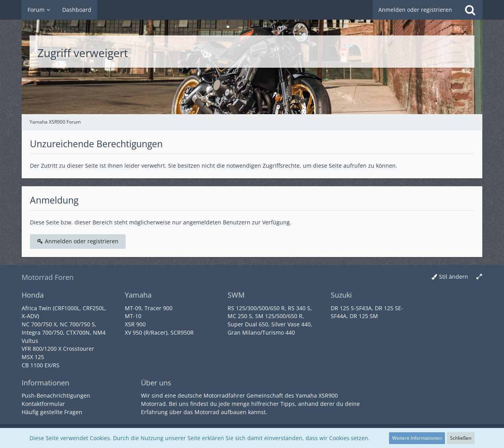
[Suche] (470, 10)
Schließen (461, 438)
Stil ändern (454, 277)
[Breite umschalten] (479, 277)
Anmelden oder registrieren (415, 10)
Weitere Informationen (417, 438)
